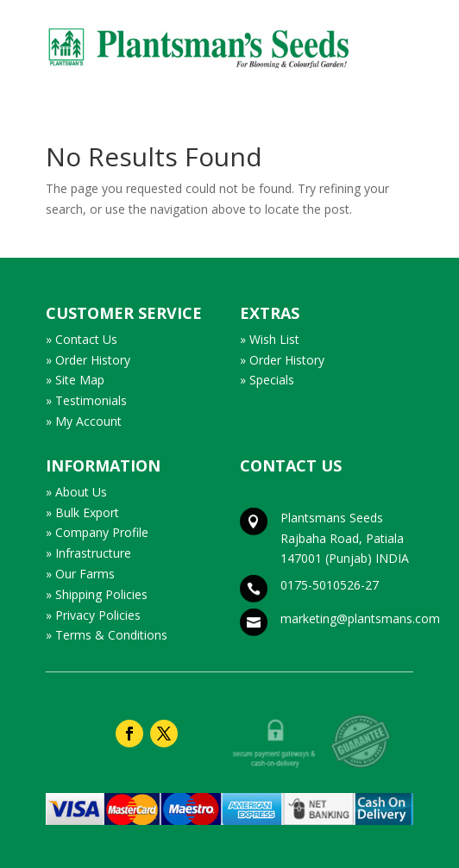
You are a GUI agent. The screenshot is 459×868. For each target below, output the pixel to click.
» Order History (88, 360)
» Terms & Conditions (107, 635)
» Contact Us (82, 339)
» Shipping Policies (97, 594)
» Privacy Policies (93, 615)
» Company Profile (97, 532)
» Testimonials (86, 400)
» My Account (84, 421)
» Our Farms (80, 574)
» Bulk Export (82, 512)
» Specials (267, 380)
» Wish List (270, 339)
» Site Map (75, 380)
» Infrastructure (88, 553)
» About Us (76, 492)
